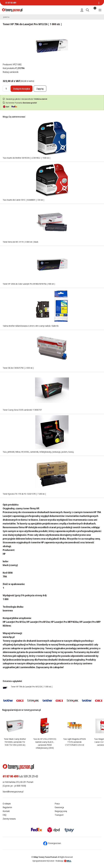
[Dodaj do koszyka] (22, 89)
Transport (59, 815)
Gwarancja (59, 807)
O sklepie (7, 804)
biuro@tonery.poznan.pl (13, 792)
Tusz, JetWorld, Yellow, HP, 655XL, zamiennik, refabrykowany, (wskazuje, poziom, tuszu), (38, 452)
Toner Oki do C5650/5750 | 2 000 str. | (18, 368)
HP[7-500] (17, 64)
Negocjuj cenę (61, 811)
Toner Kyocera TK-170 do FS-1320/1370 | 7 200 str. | (24, 494)
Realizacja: (64, 861)
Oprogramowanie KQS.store (43, 861)
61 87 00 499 (11, 3)
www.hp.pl (9, 637)
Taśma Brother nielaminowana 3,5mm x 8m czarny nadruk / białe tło (31, 326)
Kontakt (6, 811)
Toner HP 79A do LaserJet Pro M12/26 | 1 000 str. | (32, 686)
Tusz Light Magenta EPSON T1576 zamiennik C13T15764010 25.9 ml (74, 742)
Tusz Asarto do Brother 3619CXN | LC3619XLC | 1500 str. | (27, 158)
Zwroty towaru (9, 819)
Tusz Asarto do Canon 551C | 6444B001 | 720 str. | (24, 200)
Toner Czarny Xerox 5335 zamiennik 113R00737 (22, 410)
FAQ (5, 815)
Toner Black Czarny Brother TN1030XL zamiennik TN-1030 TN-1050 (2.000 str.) (15, 742)
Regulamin (7, 807)
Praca (57, 804)
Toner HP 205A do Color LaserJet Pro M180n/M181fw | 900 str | (29, 284)
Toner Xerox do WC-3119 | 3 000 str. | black (20, 242)
